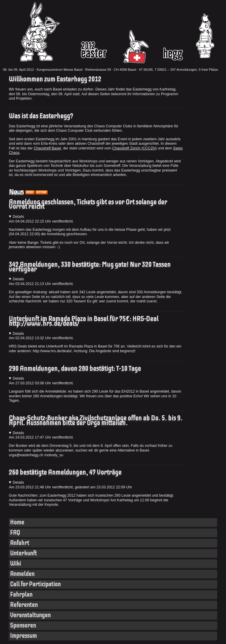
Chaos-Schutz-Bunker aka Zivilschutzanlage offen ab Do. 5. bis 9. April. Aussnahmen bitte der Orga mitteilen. (96, 421)
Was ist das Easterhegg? (41, 116)
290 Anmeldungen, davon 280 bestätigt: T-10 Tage (75, 369)
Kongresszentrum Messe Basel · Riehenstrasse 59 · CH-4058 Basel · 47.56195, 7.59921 (102, 70)
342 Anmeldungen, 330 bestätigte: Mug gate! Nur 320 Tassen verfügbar (90, 267)
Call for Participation (35, 584)
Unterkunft (23, 553)
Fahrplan (21, 595)
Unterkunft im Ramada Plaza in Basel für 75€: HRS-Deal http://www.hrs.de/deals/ (84, 321)
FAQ (15, 533)
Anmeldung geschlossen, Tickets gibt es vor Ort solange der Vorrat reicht (88, 205)
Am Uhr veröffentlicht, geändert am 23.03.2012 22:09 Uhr (70, 487)
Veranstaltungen (30, 615)
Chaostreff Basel (47, 148)
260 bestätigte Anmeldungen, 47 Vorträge (65, 472)
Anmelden (22, 574)
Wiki (15, 564)
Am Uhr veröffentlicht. (41, 221)
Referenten (24, 605)
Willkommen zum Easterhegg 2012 (55, 79)
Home (17, 522)
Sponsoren (23, 626)
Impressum (23, 636)
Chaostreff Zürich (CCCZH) (134, 148)
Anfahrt (20, 543)
